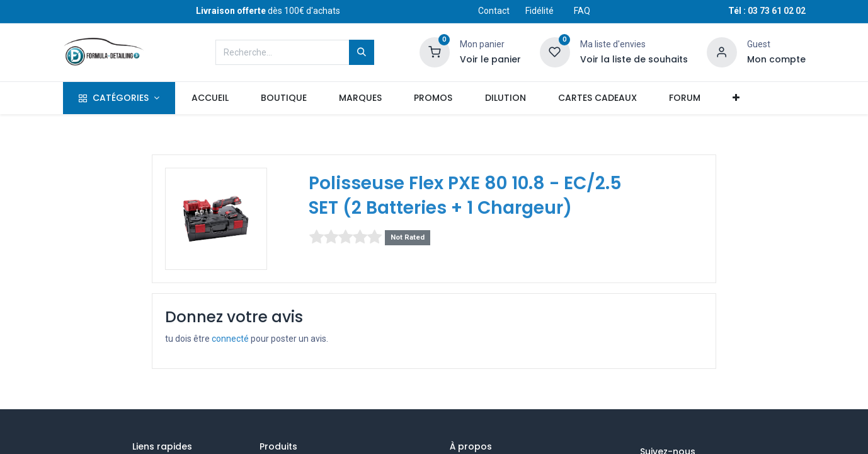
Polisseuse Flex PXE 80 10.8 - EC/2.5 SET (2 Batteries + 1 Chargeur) (465, 195)
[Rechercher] (362, 52)
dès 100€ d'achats (268, 11)
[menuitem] (210, 98)
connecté (230, 339)
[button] (736, 98)
